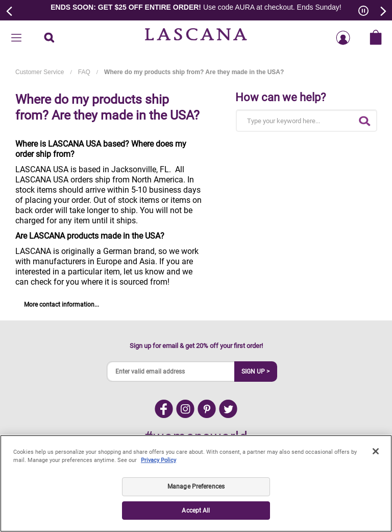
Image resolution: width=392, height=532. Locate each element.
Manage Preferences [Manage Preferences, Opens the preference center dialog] (196, 487)
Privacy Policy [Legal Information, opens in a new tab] (158, 460)
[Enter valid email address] (171, 372)
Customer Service (40, 72)
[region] (196, 483)
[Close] (376, 451)
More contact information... (62, 305)
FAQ (84, 72)
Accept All (196, 511)
